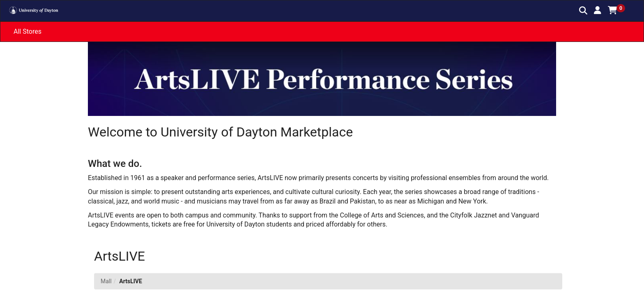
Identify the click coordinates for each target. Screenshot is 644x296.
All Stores (28, 31)
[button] (598, 10)
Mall (106, 281)
